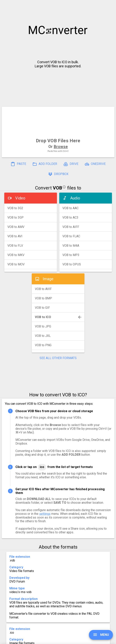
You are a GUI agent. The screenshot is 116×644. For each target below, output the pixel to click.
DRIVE (71, 164)
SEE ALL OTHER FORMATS (58, 358)
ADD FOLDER (45, 164)
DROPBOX (58, 174)
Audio (75, 198)
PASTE (18, 164)
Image (48, 279)
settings (45, 514)
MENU (101, 635)
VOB (57, 188)
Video (20, 198)
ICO (42, 467)
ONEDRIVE (95, 164)
